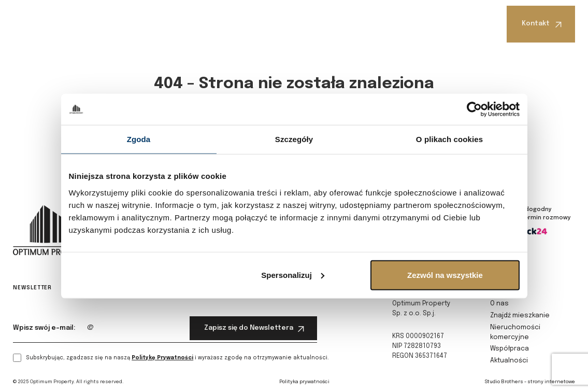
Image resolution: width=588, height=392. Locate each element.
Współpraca (342, 22)
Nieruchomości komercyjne (260, 24)
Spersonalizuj (293, 275)
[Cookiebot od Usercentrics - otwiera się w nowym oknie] (474, 109)
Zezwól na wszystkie (445, 275)
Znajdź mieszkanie (163, 22)
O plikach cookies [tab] (449, 139)
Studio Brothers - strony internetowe (530, 382)
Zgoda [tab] (139, 139)
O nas (103, 22)
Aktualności (403, 22)
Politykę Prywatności (162, 358)
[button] (106, 22)
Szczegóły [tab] (294, 139)
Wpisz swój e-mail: (44, 328)
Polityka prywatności (304, 382)
